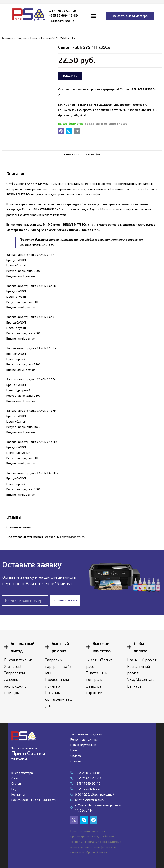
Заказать (70, 76)
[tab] (72, 154)
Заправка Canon (27, 38)
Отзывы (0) (92, 154)
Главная (8, 38)
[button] (63, 21)
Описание (72, 154)
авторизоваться (73, 537)
